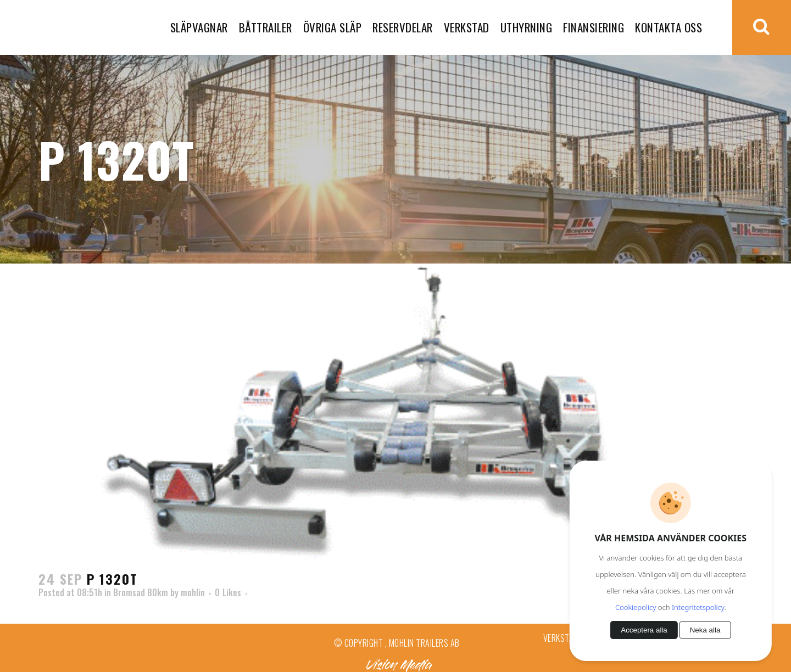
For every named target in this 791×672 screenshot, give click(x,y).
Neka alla (705, 630)
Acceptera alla (644, 630)
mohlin (193, 592)
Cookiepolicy (636, 607)
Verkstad (561, 638)
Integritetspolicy (698, 607)
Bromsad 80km (141, 592)
